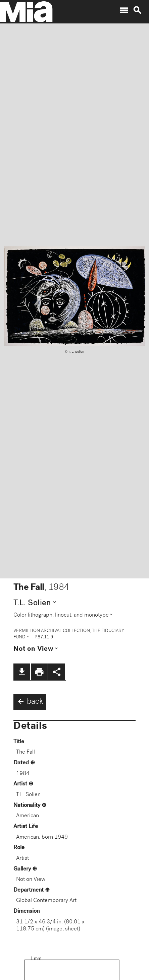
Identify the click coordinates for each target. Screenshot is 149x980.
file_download (22, 672)
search (137, 10)
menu (124, 10)
